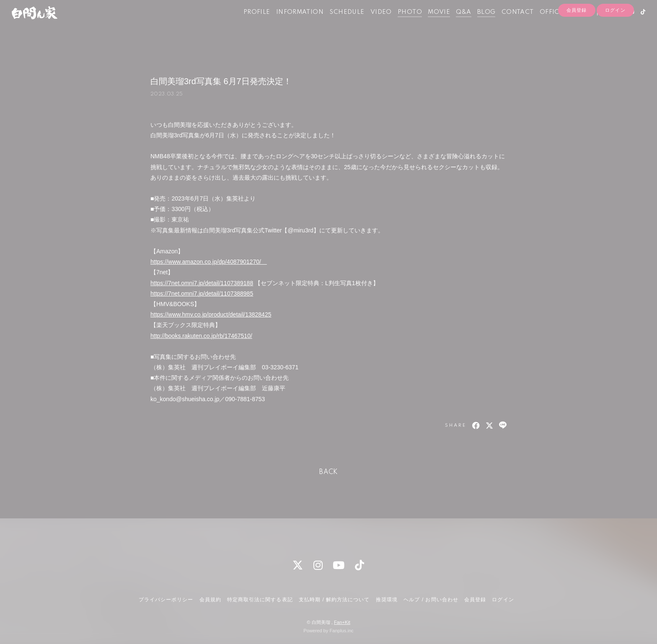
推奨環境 (387, 600)
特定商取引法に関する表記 (260, 600)
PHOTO (397, 24)
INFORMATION (287, 24)
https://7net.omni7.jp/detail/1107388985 (202, 294)
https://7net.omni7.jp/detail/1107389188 (202, 283)
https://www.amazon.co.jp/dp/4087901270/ (209, 262)
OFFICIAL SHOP (552, 24)
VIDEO (368, 24)
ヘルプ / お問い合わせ (431, 600)
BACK (328, 472)
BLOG (473, 24)
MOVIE (426, 24)
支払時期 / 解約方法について (334, 600)
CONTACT (505, 24)
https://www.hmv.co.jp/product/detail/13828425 (211, 314)
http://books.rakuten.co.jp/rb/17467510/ (201, 336)
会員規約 (210, 600)
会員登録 (577, 39)
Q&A (451, 24)
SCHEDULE (334, 24)
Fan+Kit (342, 622)
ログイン (615, 39)
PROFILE (244, 24)
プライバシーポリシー (166, 600)
